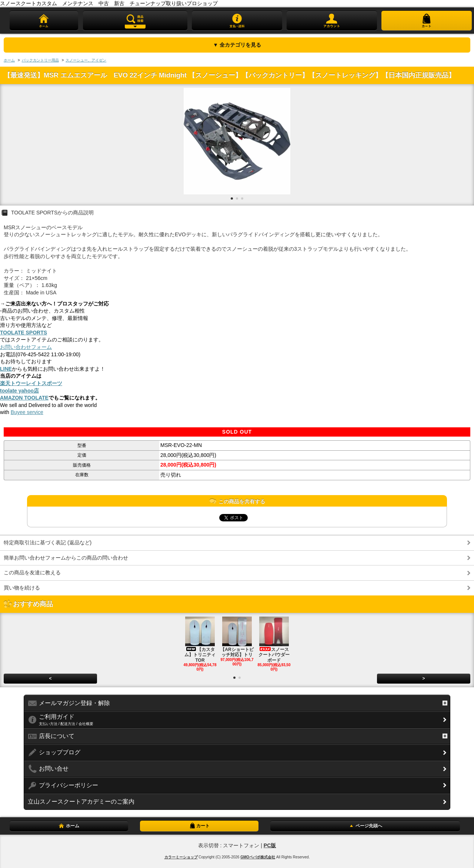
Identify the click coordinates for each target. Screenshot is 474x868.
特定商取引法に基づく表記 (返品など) (48, 542)
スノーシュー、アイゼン (86, 60)
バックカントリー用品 (40, 60)
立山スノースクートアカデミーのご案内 (81, 802)
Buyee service (27, 412)
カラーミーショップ (181, 857)
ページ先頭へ (365, 826)
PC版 (270, 845)
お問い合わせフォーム (26, 347)
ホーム (9, 60)
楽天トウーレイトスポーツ (31, 383)
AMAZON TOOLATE (24, 398)
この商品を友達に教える (32, 572)
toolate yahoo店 (19, 391)
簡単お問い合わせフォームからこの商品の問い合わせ (66, 558)
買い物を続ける (22, 588)
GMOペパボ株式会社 (258, 857)
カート (199, 826)
